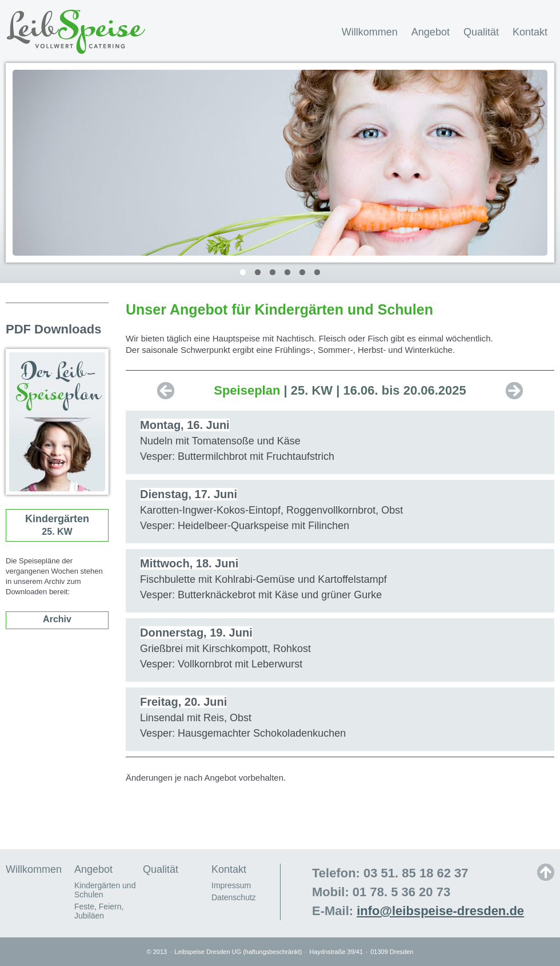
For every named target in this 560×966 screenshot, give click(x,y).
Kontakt (530, 32)
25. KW (57, 525)
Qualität (481, 32)
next (514, 391)
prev (166, 391)
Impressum (231, 885)
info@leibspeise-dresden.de (440, 911)
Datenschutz (234, 897)
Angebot (431, 32)
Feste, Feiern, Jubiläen (99, 911)
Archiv (57, 619)
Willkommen (370, 32)
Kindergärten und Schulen (105, 890)
